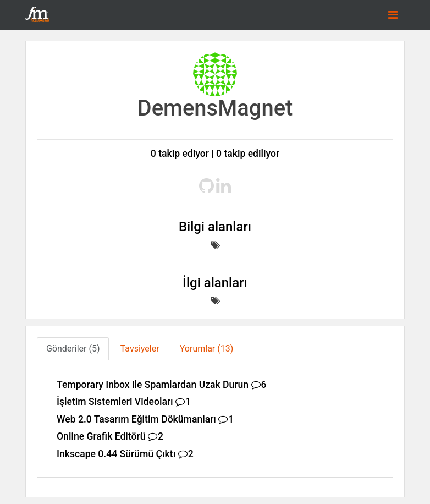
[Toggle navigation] (393, 15)
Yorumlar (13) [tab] (207, 349)
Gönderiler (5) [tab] (73, 349)
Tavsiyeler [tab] (140, 349)
